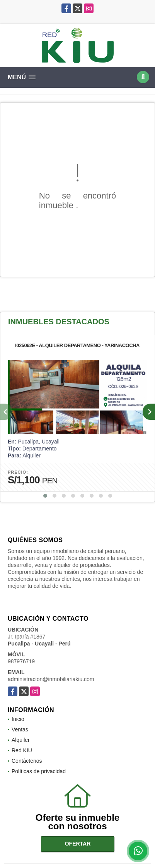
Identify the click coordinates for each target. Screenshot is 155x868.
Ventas (20, 729)
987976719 (21, 661)
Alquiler (21, 740)
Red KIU (22, 750)
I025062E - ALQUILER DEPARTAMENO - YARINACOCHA (77, 345)
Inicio (18, 719)
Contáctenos (27, 761)
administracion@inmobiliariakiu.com (51, 679)
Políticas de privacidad (39, 771)
